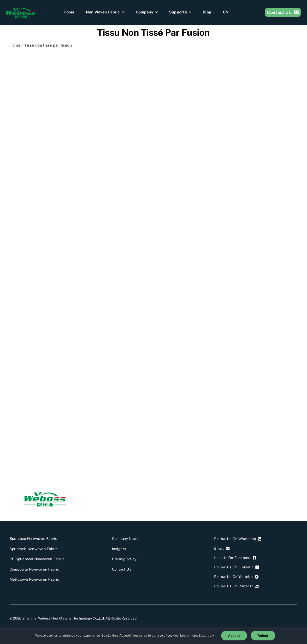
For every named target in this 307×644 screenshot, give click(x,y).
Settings (206, 635)
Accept (234, 636)
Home (15, 45)
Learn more (189, 635)
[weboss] (21, 9)
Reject (263, 636)
